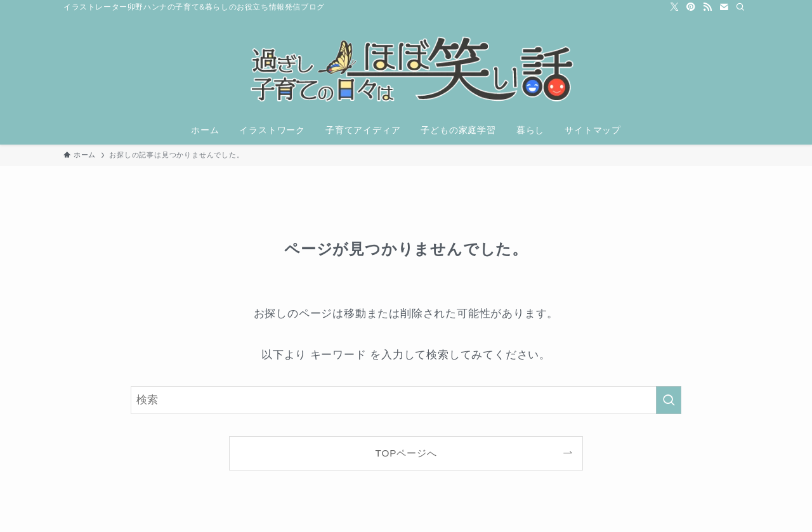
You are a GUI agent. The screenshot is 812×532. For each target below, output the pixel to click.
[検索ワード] (406, 400)
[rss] (707, 7)
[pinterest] (691, 7)
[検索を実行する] (669, 400)
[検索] (740, 7)
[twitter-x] (674, 7)
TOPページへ (406, 453)
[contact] (724, 7)
